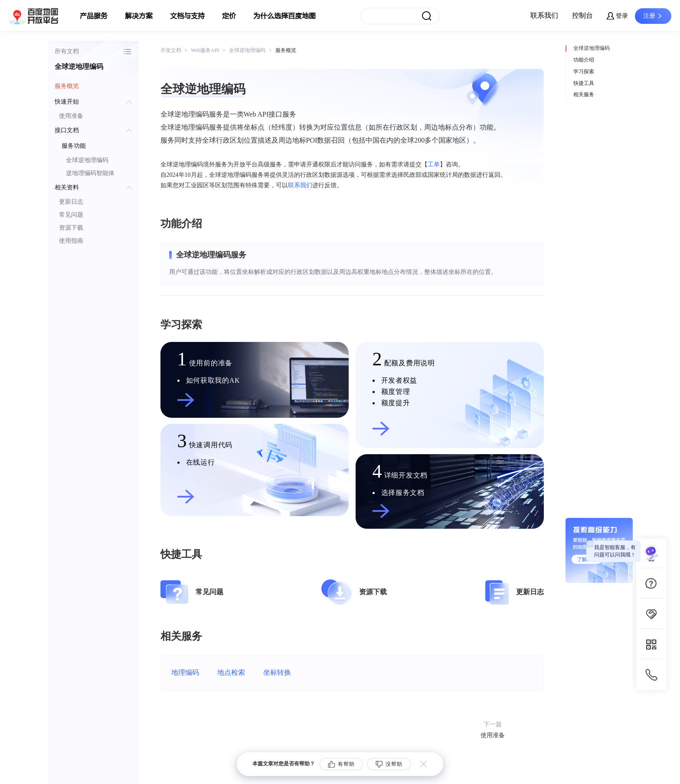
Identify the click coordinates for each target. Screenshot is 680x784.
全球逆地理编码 (87, 160)
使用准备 (71, 116)
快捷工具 (584, 83)
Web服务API (205, 50)
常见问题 (71, 215)
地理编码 (185, 672)
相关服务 (584, 94)
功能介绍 (584, 60)
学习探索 (584, 72)
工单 (434, 164)
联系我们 (544, 15)
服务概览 (67, 86)
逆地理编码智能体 (90, 173)
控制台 (582, 15)
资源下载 (71, 228)
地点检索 (231, 672)
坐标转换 (277, 672)
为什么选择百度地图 (284, 16)
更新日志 (71, 202)
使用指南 (71, 241)
